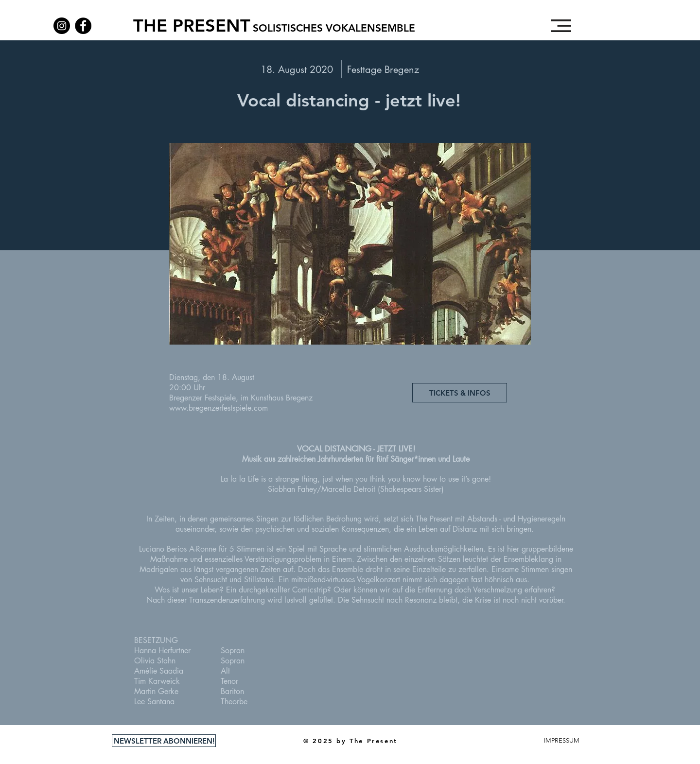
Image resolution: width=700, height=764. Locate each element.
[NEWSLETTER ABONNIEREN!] (164, 741)
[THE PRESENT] (192, 26)
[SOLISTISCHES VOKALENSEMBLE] (334, 28)
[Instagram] (62, 26)
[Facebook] (83, 26)
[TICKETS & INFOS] (460, 393)
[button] (561, 26)
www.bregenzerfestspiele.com (219, 408)
